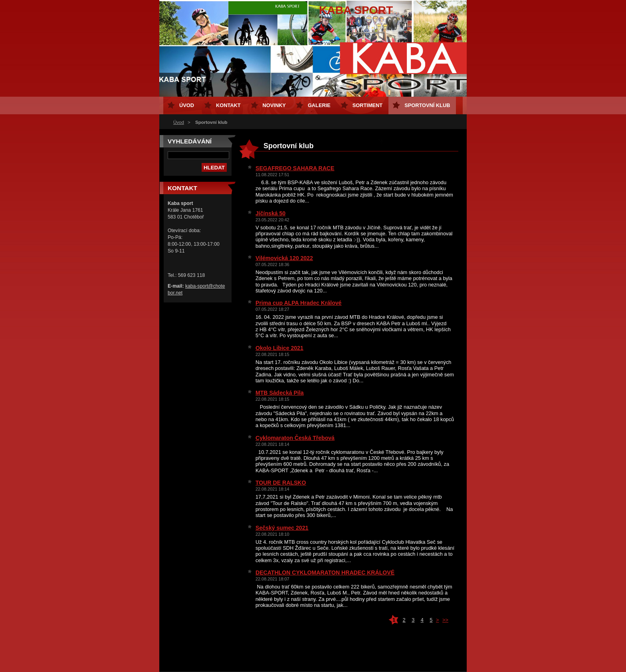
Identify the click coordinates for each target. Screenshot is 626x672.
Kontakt (228, 105)
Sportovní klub (427, 105)
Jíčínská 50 (270, 213)
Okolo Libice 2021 (279, 348)
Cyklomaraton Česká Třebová (295, 438)
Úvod (179, 122)
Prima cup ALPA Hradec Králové (298, 303)
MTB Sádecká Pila (280, 393)
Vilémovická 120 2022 (284, 258)
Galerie (319, 105)
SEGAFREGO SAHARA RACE (295, 168)
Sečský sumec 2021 (282, 528)
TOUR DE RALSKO (281, 483)
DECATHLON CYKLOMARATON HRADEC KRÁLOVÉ (325, 573)
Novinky (274, 105)
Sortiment (367, 105)
